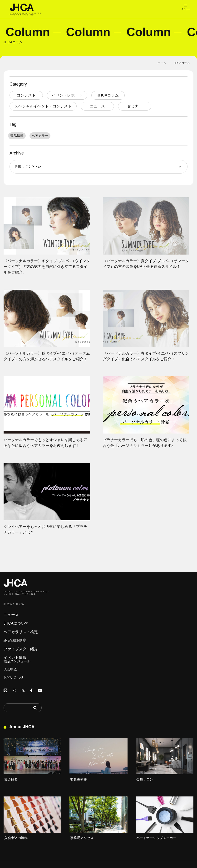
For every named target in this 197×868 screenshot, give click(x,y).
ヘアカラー (40, 136)
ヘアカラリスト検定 (21, 632)
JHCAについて (16, 623)
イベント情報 (15, 658)
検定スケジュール (17, 661)
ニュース (97, 106)
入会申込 (10, 669)
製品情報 (17, 136)
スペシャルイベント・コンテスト (43, 106)
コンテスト (26, 95)
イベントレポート (67, 95)
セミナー (135, 106)
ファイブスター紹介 (21, 649)
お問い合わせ (14, 677)
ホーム (162, 63)
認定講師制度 (15, 641)
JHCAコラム (108, 95)
